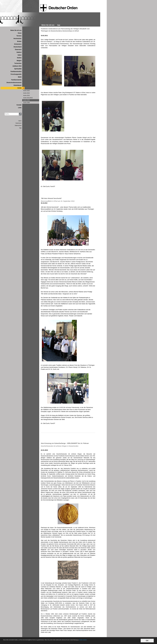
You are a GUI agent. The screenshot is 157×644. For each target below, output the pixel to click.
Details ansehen (130, 641)
